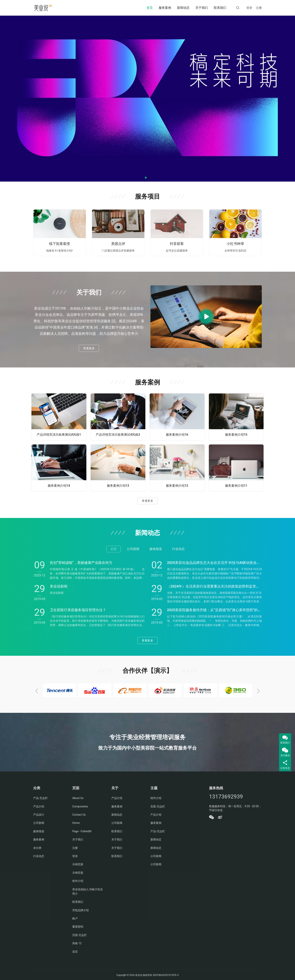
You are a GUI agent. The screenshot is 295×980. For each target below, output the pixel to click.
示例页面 (78, 864)
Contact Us (79, 814)
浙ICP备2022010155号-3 (165, 974)
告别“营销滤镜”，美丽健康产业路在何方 (81, 563)
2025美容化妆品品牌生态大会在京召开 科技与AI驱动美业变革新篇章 (214, 563)
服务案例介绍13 (118, 486)
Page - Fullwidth (82, 830)
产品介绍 (39, 805)
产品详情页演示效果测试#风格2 (118, 435)
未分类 (37, 847)
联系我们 (220, 8)
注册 (259, 8)
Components (80, 805)
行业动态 (39, 855)
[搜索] (238, 8)
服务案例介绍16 (177, 435)
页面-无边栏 (80, 934)
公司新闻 (39, 822)
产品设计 (39, 814)
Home (76, 822)
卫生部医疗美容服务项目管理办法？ (78, 610)
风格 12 (77, 942)
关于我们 (202, 8)
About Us (78, 797)
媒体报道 (39, 830)
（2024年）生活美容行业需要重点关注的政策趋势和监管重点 (214, 586)
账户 (75, 918)
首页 (150, 8)
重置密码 (78, 926)
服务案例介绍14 (59, 486)
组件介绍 (78, 880)
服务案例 (165, 8)
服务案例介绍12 (177, 486)
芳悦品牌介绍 (80, 909)
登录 (249, 8)
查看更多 (89, 348)
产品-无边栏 (40, 797)
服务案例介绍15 (236, 435)
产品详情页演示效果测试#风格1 (59, 435)
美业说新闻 (59, 586)
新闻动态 (183, 8)
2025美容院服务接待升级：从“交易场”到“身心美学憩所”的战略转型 (214, 610)
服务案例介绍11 (236, 486)
